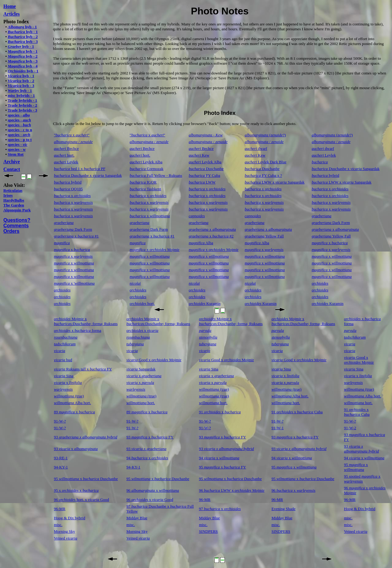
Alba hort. (290, 396)
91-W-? (60, 421)
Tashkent (145, 189)
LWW (202, 182)
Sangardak (141, 369)
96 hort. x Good (81, 500)
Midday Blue (137, 518)
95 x (294, 467)
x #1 (76, 236)
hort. (64, 155)
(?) (265, 135)
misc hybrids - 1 (21, 95)
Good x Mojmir (154, 360)
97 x (220, 509)
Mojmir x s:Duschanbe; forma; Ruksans (86, 321)
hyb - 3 (23, 42)
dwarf (256, 148)
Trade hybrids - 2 (22, 105)
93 (86, 437)
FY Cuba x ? (263, 175)
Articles (11, 14)
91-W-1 (277, 428)
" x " (72, 135)
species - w (17, 149)
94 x (147, 458)
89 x (74, 412)
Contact (12, 169)
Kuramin (205, 303)
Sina (209, 369)
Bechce (66, 148)
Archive (12, 162)
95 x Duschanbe (86, 479)
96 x (153, 490)
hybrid (326, 175)
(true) (214, 389)
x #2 (211, 236)
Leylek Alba (146, 162)
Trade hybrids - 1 (22, 100)
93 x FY (150, 437)
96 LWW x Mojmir (232, 490)
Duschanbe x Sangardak (346, 169)
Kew (199, 155)
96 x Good (150, 500)
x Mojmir (154, 250)
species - (19, 115)
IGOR (143, 182)
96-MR (205, 500)
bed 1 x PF (80, 169)
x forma (77, 330)
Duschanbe (206, 169)
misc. (348, 518)
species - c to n (20, 130)
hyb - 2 (23, 37)
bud (63, 360)
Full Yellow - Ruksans (156, 175)
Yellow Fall (264, 236)
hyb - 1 (22, 27)
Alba (201, 243)
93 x (76, 449)
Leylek (324, 155)
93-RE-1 (61, 458)
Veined (356, 531)
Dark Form (331, 223)
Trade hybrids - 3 (22, 110)
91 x (220, 412)
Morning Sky (64, 531)
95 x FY (223, 467)
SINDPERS (208, 531)
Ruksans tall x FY (83, 369)
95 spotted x (362, 479)
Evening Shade (283, 509)
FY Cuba (204, 175)
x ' (74, 283)
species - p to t (20, 140)
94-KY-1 (61, 467)
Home (10, 6)
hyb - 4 (23, 66)
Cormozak (146, 169)
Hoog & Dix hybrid (360, 509)
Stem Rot (16, 154)
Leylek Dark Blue (266, 162)
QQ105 (68, 189)
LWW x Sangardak (275, 182)
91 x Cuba (297, 412)
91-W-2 (350, 428)
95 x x (76, 490)
